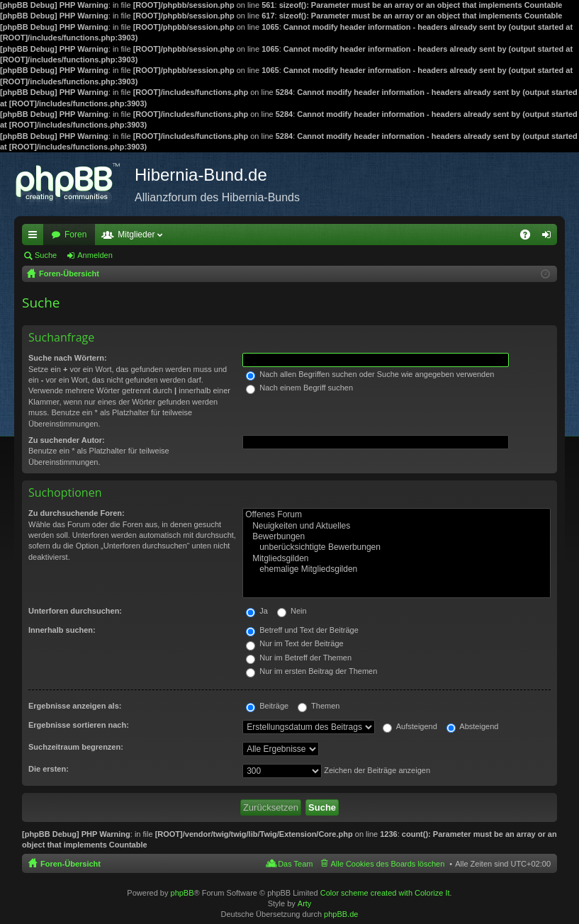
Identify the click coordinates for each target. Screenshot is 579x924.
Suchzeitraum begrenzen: (76, 747)
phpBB (182, 893)
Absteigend (473, 726)
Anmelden (95, 255)
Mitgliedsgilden (397, 559)
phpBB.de (341, 914)
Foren (75, 235)
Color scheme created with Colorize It (385, 893)
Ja (257, 611)
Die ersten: (49, 769)
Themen (319, 706)
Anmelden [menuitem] (550, 237)
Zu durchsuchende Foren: (77, 513)
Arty (305, 903)
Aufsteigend (410, 726)
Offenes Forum (397, 515)
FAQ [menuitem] (530, 237)
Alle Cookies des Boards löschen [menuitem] (388, 864)
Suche (46, 255)
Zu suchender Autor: (67, 440)
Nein (292, 611)
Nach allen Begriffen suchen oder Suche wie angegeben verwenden (370, 374)
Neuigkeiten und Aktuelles (397, 526)
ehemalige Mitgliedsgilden (397, 569)
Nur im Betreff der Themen (299, 658)
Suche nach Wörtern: (68, 358)
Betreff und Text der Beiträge (302, 630)
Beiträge (267, 706)
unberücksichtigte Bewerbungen (397, 547)
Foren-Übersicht (71, 864)
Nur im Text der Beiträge (294, 643)
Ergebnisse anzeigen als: (75, 706)
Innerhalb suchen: (62, 630)
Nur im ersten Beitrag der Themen (311, 671)
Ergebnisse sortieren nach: (79, 725)
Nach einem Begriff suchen (299, 388)
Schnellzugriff (35, 237)
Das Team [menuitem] (295, 864)
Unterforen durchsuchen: (75, 611)
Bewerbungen (397, 537)
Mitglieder (136, 235)
